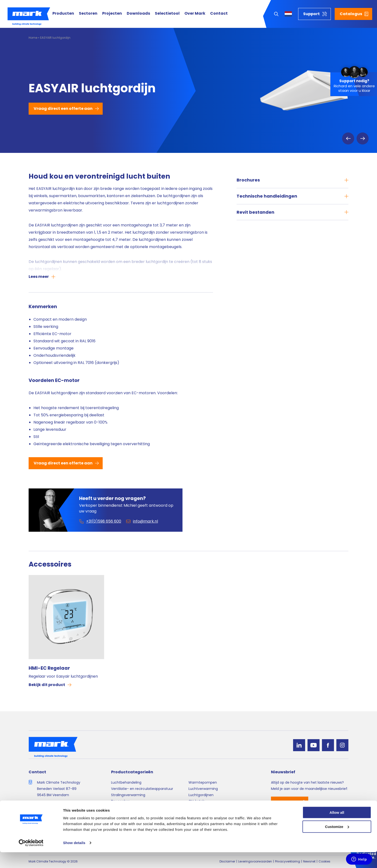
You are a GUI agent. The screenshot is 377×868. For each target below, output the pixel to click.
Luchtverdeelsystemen (130, 808)
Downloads (138, 14)
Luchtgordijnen (201, 795)
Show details (74, 859)
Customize (337, 842)
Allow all (337, 828)
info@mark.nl (48, 812)
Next (363, 138)
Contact (219, 14)
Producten (63, 14)
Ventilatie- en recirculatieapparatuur (142, 789)
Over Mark (195, 14)
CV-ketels (197, 801)
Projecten (112, 14)
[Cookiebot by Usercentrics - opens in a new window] (31, 859)
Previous (348, 138)
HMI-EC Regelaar (49, 668)
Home (33, 38)
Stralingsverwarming (128, 795)
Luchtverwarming (203, 789)
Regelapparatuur (203, 808)
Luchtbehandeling (126, 782)
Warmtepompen (203, 782)
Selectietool (167, 14)
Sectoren (88, 14)
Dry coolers (120, 801)
